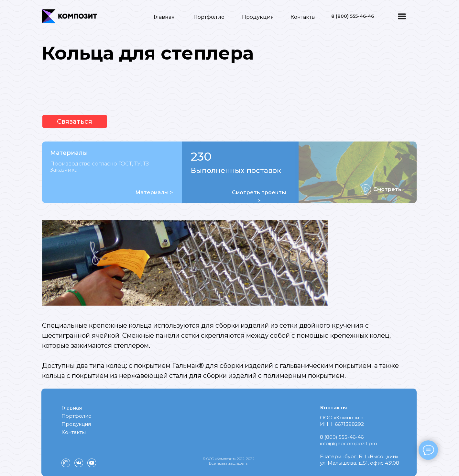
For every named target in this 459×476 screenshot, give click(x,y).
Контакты (303, 17)
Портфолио (209, 17)
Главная (164, 17)
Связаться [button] (63, 121)
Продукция (258, 17)
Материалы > (154, 193)
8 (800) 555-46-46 (353, 16)
